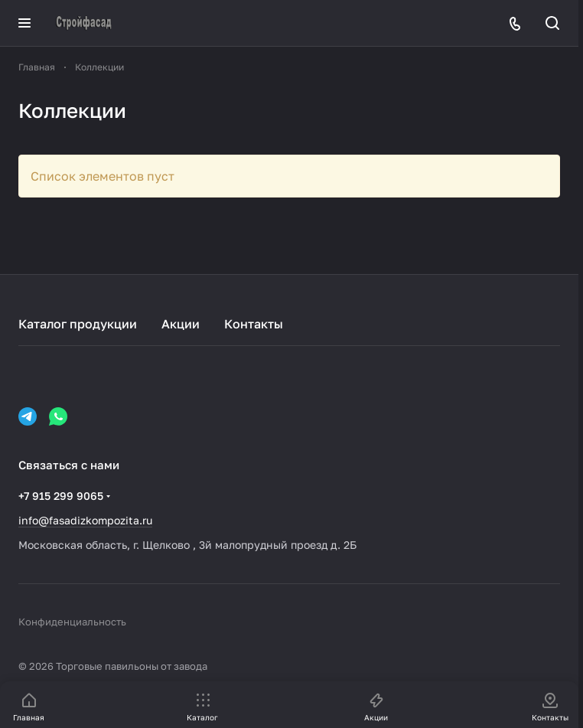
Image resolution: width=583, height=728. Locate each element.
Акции (181, 324)
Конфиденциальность (72, 622)
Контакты (254, 324)
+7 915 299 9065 (61, 496)
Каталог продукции (78, 324)
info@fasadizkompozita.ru (85, 520)
